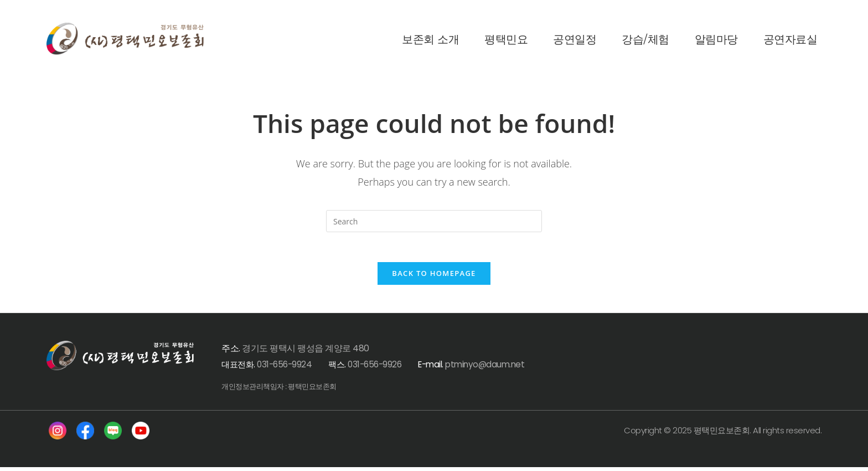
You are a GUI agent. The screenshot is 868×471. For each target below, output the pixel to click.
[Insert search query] (434, 221)
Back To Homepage (434, 277)
